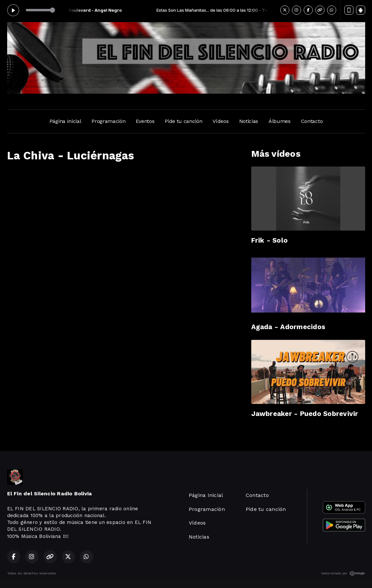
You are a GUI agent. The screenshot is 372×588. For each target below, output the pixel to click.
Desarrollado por (343, 573)
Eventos (145, 121)
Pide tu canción (183, 121)
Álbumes (280, 121)
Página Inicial (65, 121)
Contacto (312, 121)
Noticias (249, 121)
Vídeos (220, 121)
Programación (108, 121)
